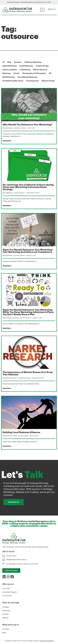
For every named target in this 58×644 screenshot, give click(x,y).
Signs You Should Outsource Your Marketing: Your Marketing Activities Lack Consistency (28, 251)
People (17, 73)
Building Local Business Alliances (21, 432)
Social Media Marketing (27, 77)
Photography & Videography (34, 73)
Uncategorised (33, 81)
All (3, 62)
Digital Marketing (9, 66)
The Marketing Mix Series (13, 81)
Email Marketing (26, 66)
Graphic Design (42, 66)
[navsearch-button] (52, 9)
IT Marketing (25, 70)
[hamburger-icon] (42, 10)
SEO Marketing (9, 77)
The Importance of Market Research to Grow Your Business (28, 373)
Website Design (48, 81)
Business (18, 62)
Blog (9, 62)
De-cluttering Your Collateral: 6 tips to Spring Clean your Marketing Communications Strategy (28, 187)
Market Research (40, 70)
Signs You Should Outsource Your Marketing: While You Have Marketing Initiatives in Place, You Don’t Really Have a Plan (28, 312)
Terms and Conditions (46, 641)
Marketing (7, 73)
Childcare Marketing (33, 62)
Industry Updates (10, 70)
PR (50, 73)
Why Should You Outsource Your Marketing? (27, 125)
